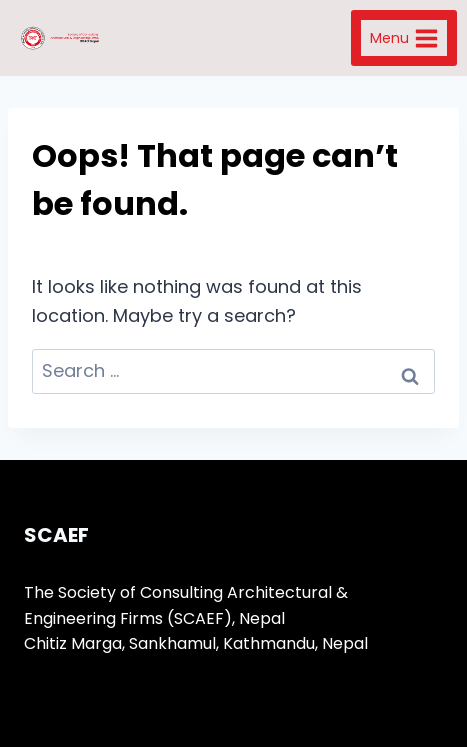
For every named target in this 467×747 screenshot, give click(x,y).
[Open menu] (404, 38)
